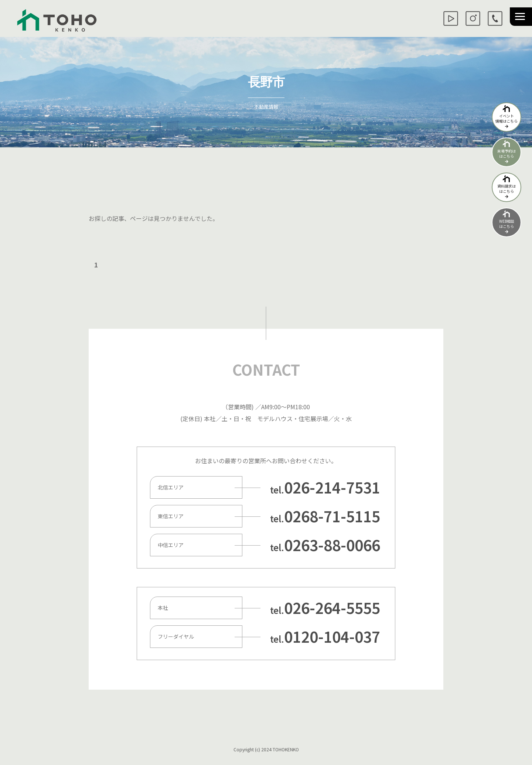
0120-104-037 (332, 636)
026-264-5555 (332, 608)
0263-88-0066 (332, 545)
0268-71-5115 (332, 516)
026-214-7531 (332, 487)
